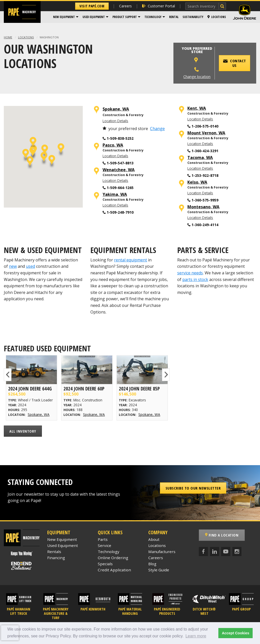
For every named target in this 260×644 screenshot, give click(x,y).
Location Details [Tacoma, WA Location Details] (200, 168)
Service (104, 545)
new (13, 266)
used (30, 266)
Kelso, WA (197, 182)
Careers (125, 6)
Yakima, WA (115, 194)
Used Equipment (94, 17)
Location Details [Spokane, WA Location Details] (115, 121)
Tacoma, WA (200, 158)
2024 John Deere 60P (84, 389)
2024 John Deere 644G (30, 389)
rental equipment (131, 260)
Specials (105, 564)
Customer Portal (159, 6)
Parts (103, 539)
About (154, 539)
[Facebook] (203, 552)
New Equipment (64, 17)
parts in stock (195, 279)
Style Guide (159, 570)
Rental (174, 17)
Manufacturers (162, 552)
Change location (197, 77)
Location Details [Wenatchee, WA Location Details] (115, 180)
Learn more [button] (196, 636)
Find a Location (222, 535)
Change (157, 129)
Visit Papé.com (92, 6)
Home (8, 37)
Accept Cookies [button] (236, 633)
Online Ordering (113, 558)
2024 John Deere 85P (139, 389)
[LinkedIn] (215, 552)
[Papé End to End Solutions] (22, 566)
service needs (190, 273)
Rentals (54, 552)
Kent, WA (197, 108)
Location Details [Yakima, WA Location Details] (115, 205)
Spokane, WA (116, 109)
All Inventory (23, 431)
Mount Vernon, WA (206, 133)
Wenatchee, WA (119, 170)
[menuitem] (66, 17)
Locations (217, 17)
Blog (152, 564)
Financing (56, 558)
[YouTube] (226, 552)
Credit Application (114, 570)
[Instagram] (237, 552)
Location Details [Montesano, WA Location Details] (200, 218)
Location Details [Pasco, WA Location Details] (115, 156)
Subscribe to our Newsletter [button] (193, 488)
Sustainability (193, 17)
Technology (153, 17)
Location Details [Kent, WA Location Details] (200, 119)
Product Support (125, 17)
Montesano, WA (203, 207)
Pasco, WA (113, 145)
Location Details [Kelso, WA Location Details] (200, 193)
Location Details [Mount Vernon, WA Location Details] (200, 144)
